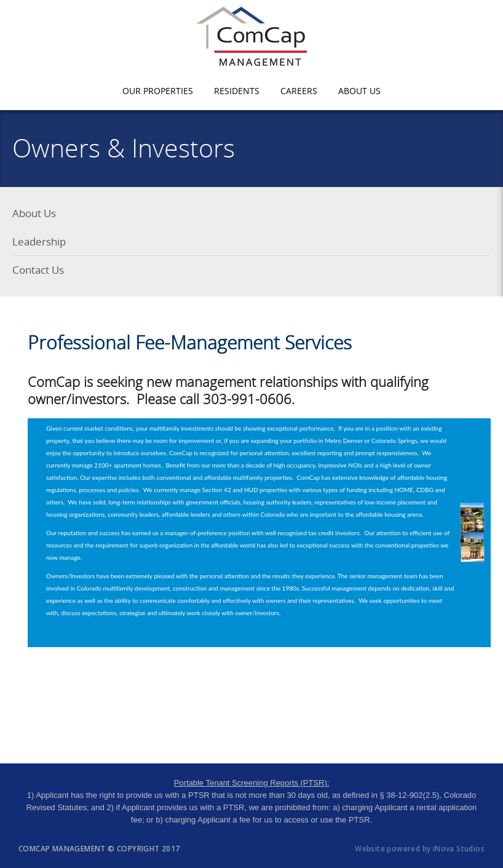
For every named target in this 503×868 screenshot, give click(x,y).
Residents (237, 91)
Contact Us (38, 270)
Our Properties (158, 91)
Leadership (39, 241)
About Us (359, 91)
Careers (299, 91)
